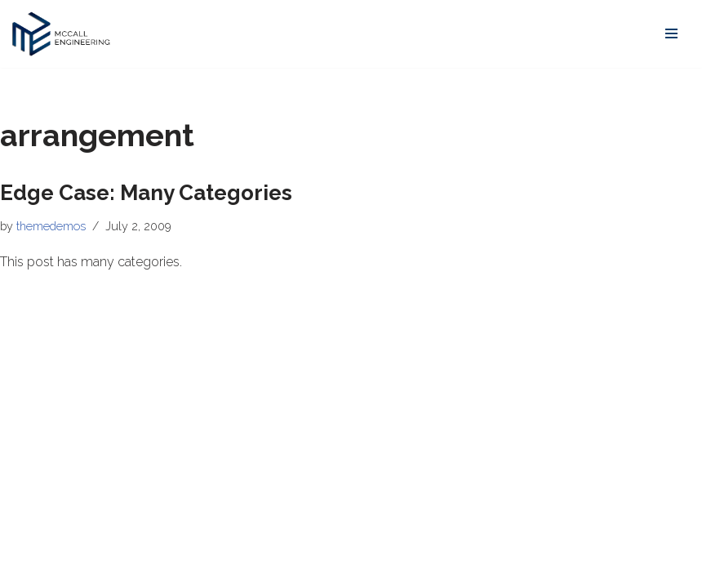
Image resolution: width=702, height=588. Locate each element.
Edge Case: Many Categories (146, 193)
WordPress (159, 570)
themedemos (51, 226)
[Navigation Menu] (671, 33)
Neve (28, 570)
